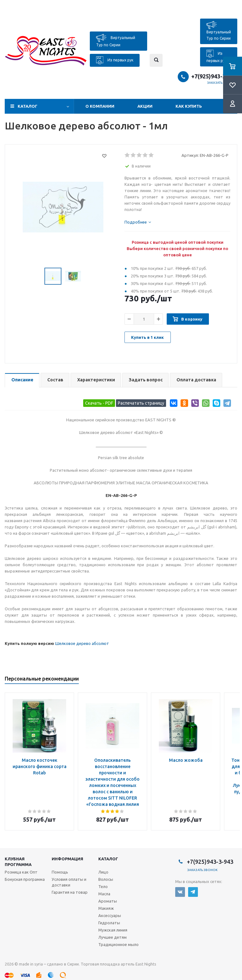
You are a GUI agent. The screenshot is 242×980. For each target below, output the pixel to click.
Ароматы (108, 901)
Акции (145, 106)
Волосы (106, 879)
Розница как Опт (21, 872)
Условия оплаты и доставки (69, 882)
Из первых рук (115, 60)
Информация (67, 859)
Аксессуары (110, 915)
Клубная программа (18, 862)
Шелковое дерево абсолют (82, 643)
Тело (103, 886)
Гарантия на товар (70, 892)
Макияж (106, 908)
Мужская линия (113, 930)
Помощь (60, 872)
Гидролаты (109, 923)
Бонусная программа (25, 879)
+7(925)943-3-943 (214, 76)
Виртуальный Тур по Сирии (116, 40)
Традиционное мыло (118, 944)
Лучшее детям (112, 937)
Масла (104, 894)
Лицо (103, 872)
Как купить (189, 106)
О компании (100, 106)
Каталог (28, 106)
